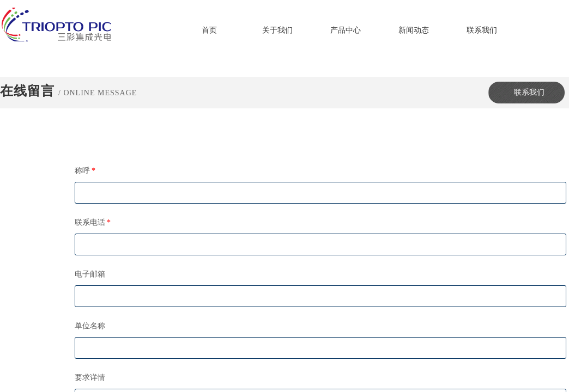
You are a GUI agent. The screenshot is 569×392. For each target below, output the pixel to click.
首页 (209, 30)
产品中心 (346, 30)
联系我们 (482, 30)
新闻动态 (414, 30)
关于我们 (277, 30)
